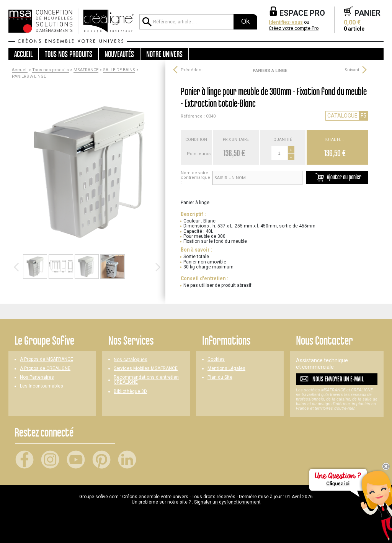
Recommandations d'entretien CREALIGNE (146, 380)
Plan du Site (220, 377)
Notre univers (164, 54)
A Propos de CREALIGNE (45, 369)
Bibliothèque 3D (130, 392)
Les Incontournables (42, 386)
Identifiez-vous (286, 22)
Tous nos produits (51, 70)
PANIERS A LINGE (29, 77)
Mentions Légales (226, 369)
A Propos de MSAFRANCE (47, 359)
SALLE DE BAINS (119, 70)
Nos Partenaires (37, 377)
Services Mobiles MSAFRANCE (146, 369)
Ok (245, 21)
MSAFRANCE (86, 70)
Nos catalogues (131, 360)
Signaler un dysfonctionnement (227, 502)
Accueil (23, 54)
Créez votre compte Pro (294, 29)
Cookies (216, 359)
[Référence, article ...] (186, 22)
